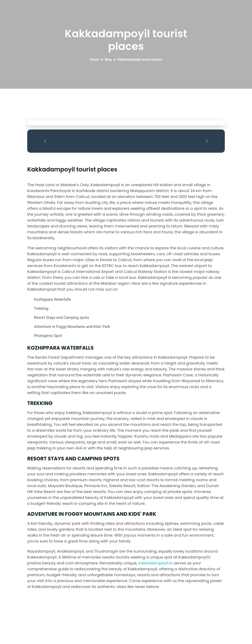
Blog (108, 59)
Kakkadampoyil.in (155, 563)
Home (94, 59)
